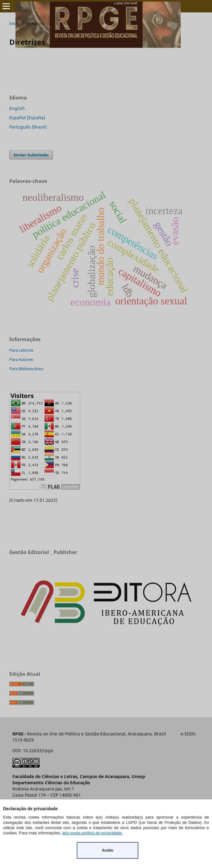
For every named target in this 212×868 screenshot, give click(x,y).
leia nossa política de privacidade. (92, 833)
